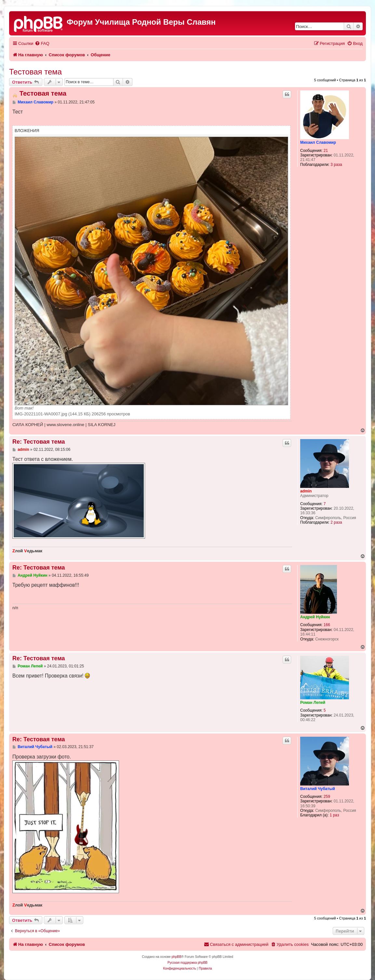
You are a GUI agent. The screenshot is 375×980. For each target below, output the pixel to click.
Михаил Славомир (318, 142)
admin (306, 491)
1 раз (335, 815)
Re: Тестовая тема (39, 442)
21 (326, 151)
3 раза (336, 165)
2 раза (336, 522)
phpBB (177, 957)
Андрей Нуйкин (315, 617)
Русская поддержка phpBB (187, 963)
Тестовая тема (35, 72)
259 (327, 797)
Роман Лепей (313, 703)
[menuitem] (42, 43)
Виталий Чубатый (318, 789)
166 (327, 625)
